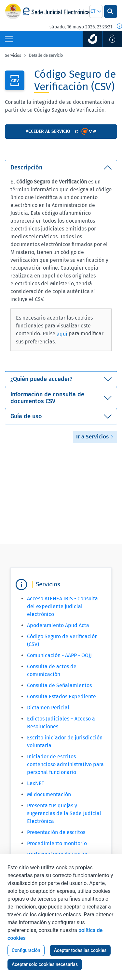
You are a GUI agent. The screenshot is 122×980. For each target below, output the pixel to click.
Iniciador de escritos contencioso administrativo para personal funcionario (65, 764)
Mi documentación (49, 794)
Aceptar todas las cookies (80, 950)
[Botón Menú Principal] (9, 39)
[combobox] (96, 11)
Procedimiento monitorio (57, 843)
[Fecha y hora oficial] (119, 27)
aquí (62, 334)
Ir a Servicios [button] (95, 437)
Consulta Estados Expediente (61, 696)
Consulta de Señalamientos (59, 685)
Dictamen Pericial (48, 708)
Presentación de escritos (56, 832)
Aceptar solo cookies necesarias (45, 964)
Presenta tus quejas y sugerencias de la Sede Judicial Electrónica (64, 813)
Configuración (26, 950)
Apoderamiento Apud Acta (58, 625)
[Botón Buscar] (111, 11)
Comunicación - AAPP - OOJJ (59, 655)
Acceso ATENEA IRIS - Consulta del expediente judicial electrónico (62, 606)
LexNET (36, 783)
